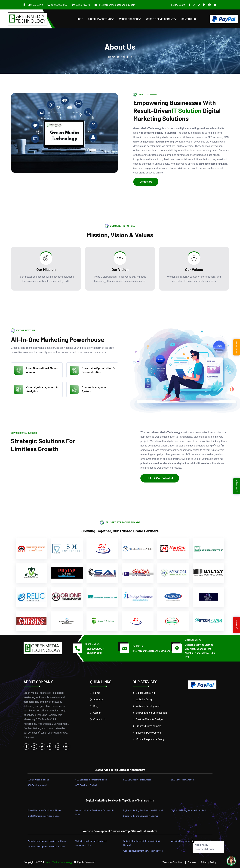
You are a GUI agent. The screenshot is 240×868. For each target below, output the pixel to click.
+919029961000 (59, 5)
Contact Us (188, 19)
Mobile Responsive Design (151, 739)
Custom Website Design (149, 719)
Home (80, 19)
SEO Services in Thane (38, 780)
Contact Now (237, 347)
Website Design (128, 19)
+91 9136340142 (35, 5)
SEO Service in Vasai (37, 785)
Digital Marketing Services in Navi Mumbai (143, 810)
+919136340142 (94, 653)
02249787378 (83, 5)
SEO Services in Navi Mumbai (137, 780)
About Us (98, 700)
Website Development (160, 19)
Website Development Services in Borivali (143, 851)
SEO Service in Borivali (86, 785)
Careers (192, 862)
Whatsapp (237, 486)
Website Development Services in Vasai (46, 846)
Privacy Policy (209, 862)
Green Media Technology (58, 862)
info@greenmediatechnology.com (117, 5)
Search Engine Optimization (151, 713)
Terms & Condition (173, 862)
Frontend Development (149, 726)
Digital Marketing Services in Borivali (140, 816)
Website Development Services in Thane (47, 841)
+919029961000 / (95, 649)
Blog (96, 706)
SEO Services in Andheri (183, 780)
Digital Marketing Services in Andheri (189, 810)
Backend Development (148, 733)
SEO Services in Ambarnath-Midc (91, 780)
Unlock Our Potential (160, 478)
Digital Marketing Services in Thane (44, 810)
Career (97, 713)
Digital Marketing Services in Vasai (44, 816)
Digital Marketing (99, 19)
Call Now (237, 625)
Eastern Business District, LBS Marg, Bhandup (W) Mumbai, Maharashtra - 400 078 (200, 651)
